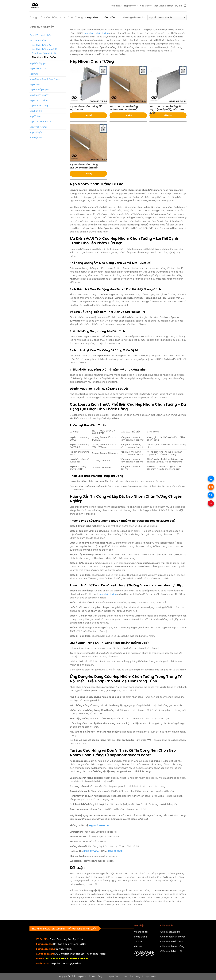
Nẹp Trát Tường (38, 127)
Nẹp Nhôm (131, 6)
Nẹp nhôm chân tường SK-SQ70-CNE (87, 108)
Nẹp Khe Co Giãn (39, 100)
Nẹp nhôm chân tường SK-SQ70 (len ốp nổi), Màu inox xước (167, 109)
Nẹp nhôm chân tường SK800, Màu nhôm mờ (84, 166)
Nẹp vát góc (36, 132)
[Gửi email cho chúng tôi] (152, 953)
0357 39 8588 (115, 851)
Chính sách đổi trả (170, 932)
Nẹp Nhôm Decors (99, 825)
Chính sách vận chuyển (173, 937)
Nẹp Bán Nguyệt (38, 63)
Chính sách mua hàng (172, 946)
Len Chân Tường (73, 17)
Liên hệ (88, 115)
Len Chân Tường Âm (42, 45)
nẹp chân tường (108, 594)
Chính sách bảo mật (171, 951)
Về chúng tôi (141, 932)
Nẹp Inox (116, 6)
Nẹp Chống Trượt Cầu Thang (45, 79)
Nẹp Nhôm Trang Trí (40, 106)
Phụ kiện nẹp (36, 138)
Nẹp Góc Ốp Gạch (39, 90)
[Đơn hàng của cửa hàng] (167, 18)
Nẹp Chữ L (35, 84)
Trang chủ (36, 17)
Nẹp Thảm (35, 116)
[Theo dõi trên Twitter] (147, 953)
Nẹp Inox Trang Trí (39, 95)
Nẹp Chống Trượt (163, 6)
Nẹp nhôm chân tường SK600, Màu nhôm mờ (124, 108)
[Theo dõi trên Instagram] (142, 953)
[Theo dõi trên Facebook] (137, 953)
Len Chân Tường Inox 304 (45, 49)
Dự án (179, 6)
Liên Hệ (138, 946)
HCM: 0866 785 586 (78, 959)
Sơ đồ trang (141, 937)
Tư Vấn (138, 942)
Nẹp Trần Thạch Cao (40, 122)
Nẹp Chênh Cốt (38, 68)
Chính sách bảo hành (172, 942)
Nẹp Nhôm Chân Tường (44, 57)
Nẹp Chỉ (34, 74)
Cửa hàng (52, 17)
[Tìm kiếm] (185, 6)
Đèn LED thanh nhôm (41, 35)
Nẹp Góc (146, 6)
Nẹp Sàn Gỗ (36, 111)
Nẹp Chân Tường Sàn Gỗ (44, 53)
